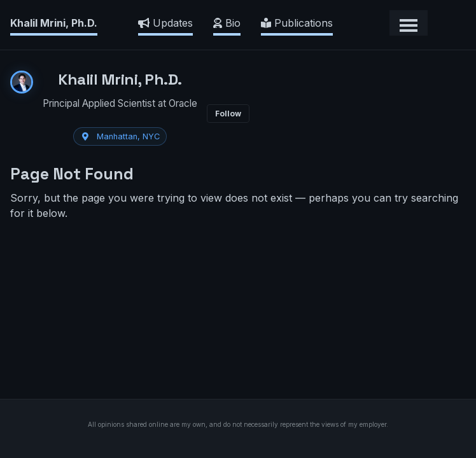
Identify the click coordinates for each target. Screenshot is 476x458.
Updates (165, 23)
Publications (297, 23)
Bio (227, 23)
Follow (228, 114)
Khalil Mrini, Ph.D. (54, 23)
